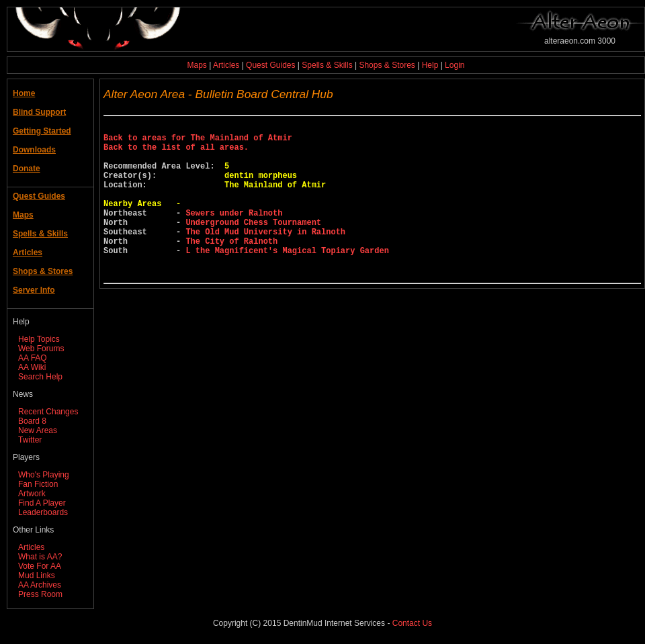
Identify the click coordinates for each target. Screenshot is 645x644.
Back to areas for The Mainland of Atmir (198, 141)
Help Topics (39, 339)
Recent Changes (48, 412)
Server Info (34, 290)
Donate (27, 169)
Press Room (40, 594)
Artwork (32, 494)
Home (24, 93)
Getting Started (42, 131)
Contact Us (412, 623)
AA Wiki (32, 367)
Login (455, 65)
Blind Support (39, 112)
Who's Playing (44, 475)
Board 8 (32, 421)
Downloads (34, 150)
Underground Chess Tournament (253, 244)
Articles (226, 65)
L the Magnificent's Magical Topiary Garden (287, 278)
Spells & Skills (327, 65)
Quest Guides (270, 65)
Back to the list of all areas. (176, 153)
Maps (197, 65)
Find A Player (42, 503)
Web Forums (41, 349)
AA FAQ (33, 358)
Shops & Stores (387, 65)
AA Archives (40, 585)
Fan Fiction (38, 484)
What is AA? (40, 557)
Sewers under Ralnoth (234, 233)
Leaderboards (43, 512)
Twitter (30, 440)
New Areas (38, 430)
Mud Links (37, 576)
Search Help (40, 377)
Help (430, 65)
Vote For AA (40, 566)
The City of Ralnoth (231, 267)
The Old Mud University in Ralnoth (265, 256)
